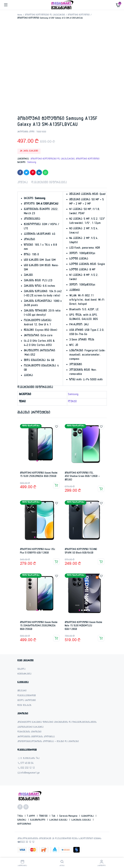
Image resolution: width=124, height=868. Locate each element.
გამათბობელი (38, 820)
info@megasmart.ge (30, 773)
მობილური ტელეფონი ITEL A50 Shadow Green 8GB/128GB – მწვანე (82, 477)
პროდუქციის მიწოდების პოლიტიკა (36, 737)
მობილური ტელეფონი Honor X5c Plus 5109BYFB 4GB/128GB (38, 551)
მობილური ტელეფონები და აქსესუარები (45, 15)
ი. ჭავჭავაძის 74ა (30, 759)
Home (20, 15)
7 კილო (31, 816)
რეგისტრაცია (24, 674)
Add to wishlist (57, 427)
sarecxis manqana (69, 816)
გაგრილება (88, 816)
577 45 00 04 (27, 764)
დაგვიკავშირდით (27, 696)
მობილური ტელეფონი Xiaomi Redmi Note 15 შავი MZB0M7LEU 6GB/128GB (83, 626)
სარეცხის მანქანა (81, 820)
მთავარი (22, 691)
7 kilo (21, 816)
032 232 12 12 (28, 768)
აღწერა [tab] (23, 183)
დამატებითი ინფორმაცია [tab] (49, 183)
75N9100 (44, 816)
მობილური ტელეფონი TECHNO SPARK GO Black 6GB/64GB (81, 551)
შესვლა (21, 669)
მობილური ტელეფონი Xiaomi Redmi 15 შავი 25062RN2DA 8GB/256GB (39, 475)
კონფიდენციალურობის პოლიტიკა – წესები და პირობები (48, 742)
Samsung (32, 163)
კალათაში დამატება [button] (56, 485)
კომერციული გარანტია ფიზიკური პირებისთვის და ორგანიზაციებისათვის (57, 723)
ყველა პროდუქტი (27, 701)
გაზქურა (22, 820)
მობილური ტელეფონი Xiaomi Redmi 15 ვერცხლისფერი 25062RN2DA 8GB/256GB (39, 626)
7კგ (54, 816)
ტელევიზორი (24, 824)
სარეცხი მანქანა (59, 820)
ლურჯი (72, 402)
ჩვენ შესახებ (24, 706)
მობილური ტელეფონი (79, 15)
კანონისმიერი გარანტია (30, 727)
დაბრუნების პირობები (29, 732)
